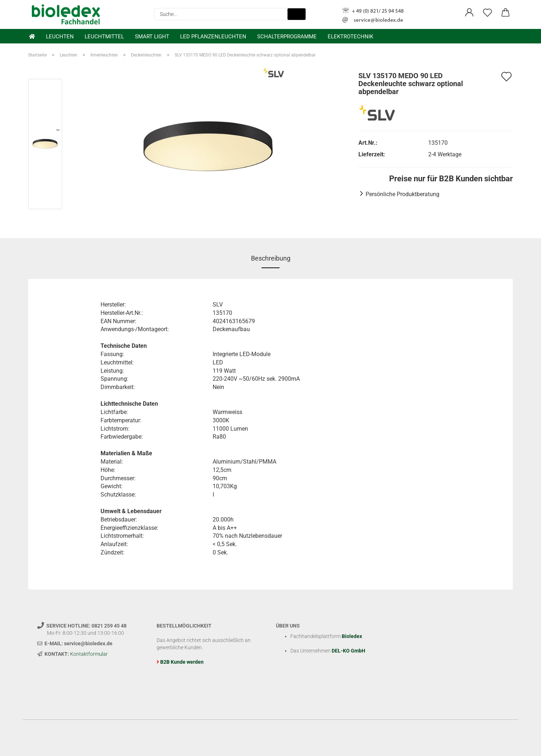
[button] (469, 13)
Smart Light (152, 37)
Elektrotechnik (350, 37)
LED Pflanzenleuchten (213, 37)
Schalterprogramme (287, 37)
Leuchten (60, 37)
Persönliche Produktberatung (402, 194)
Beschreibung (271, 258)
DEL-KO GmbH (348, 651)
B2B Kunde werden (182, 662)
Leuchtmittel (104, 37)
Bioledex (352, 636)
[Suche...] (297, 14)
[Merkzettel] (487, 13)
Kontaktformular (89, 654)
